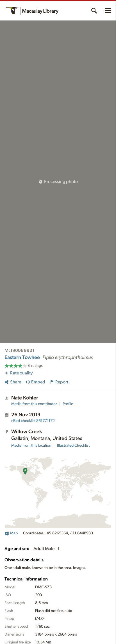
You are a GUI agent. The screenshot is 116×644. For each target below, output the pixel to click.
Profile (68, 404)
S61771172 (33, 421)
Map (11, 533)
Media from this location (31, 446)
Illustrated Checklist (73, 446)
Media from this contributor (34, 404)
